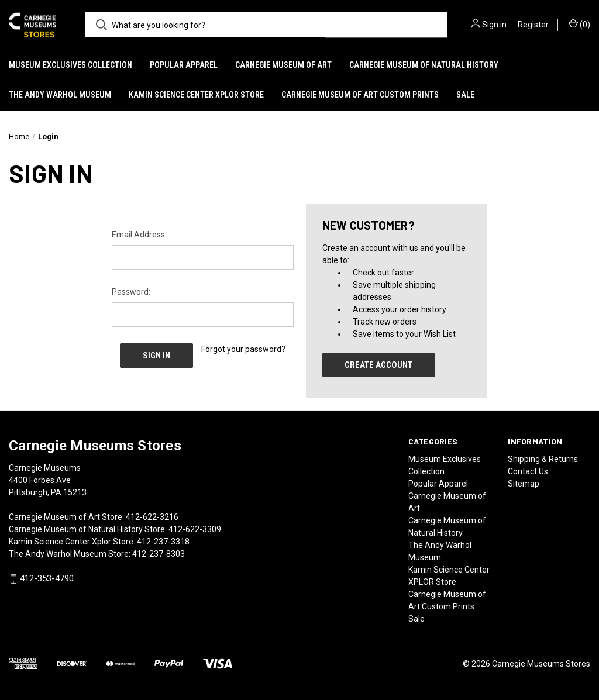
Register (533, 25)
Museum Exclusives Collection (70, 65)
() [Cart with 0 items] (579, 24)
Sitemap (524, 484)
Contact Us (528, 471)
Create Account (378, 365)
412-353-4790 (47, 579)
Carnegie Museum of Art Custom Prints (360, 95)
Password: (131, 292)
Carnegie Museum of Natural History (424, 65)
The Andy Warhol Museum (60, 95)
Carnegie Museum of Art (283, 65)
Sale (465, 95)
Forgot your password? (243, 349)
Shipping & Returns (543, 459)
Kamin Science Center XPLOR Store (196, 95)
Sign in (494, 25)
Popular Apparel (184, 65)
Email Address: (139, 235)
